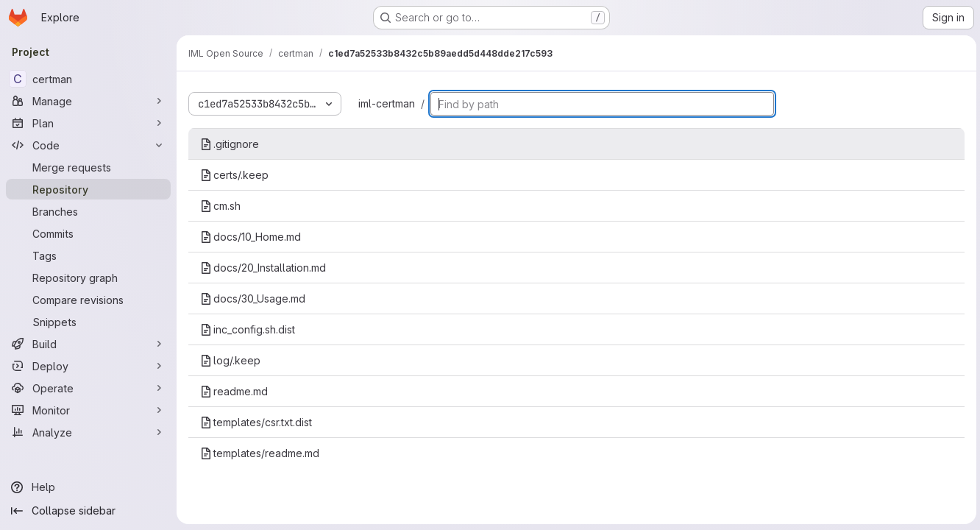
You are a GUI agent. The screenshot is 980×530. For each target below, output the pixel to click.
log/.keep (230, 360)
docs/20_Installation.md (263, 268)
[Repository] (88, 189)
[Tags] (88, 255)
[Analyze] (88, 432)
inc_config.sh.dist (248, 329)
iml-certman (387, 103)
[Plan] (88, 123)
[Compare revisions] (88, 300)
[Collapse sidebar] (88, 511)
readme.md (234, 391)
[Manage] (88, 101)
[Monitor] (88, 410)
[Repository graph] (88, 278)
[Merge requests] (88, 167)
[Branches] (88, 211)
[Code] (88, 145)
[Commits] (88, 233)
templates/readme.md (260, 453)
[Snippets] (88, 322)
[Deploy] (88, 366)
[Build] (88, 344)
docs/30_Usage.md (253, 298)
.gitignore (230, 144)
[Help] (88, 487)
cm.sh (220, 206)
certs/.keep (234, 175)
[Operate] (88, 388)
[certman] (88, 79)
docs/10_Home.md (251, 237)
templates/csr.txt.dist (256, 422)
